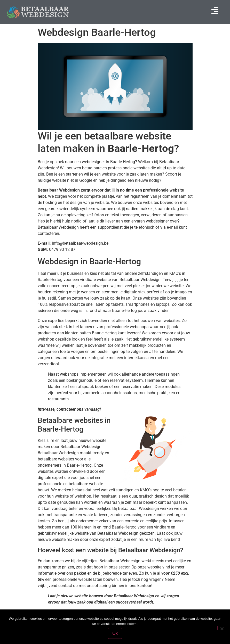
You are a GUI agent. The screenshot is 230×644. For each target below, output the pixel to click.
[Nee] (222, 628)
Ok (115, 633)
